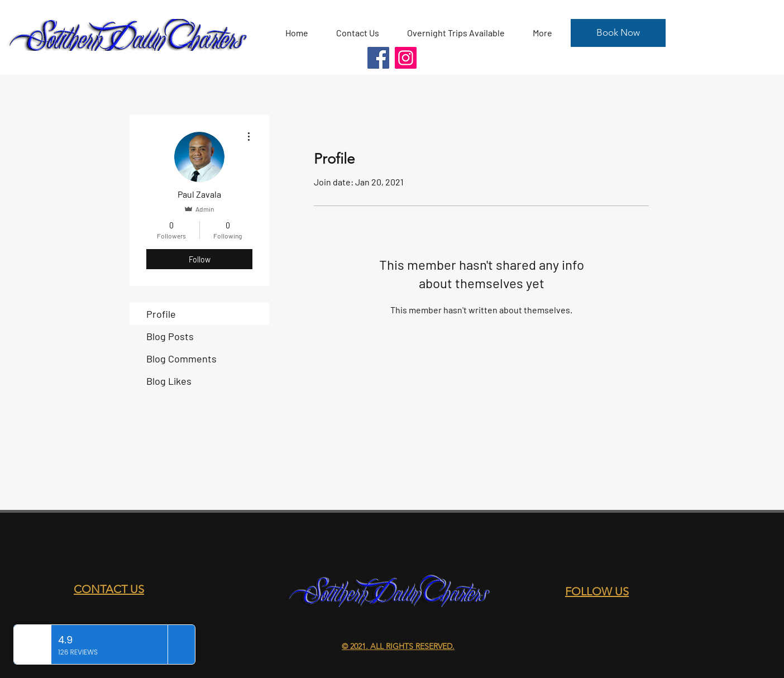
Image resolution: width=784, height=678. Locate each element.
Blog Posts (170, 336)
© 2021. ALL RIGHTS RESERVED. (398, 646)
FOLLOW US (597, 591)
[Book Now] (618, 33)
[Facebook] (378, 58)
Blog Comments (181, 359)
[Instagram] (406, 58)
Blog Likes (169, 381)
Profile (161, 314)
